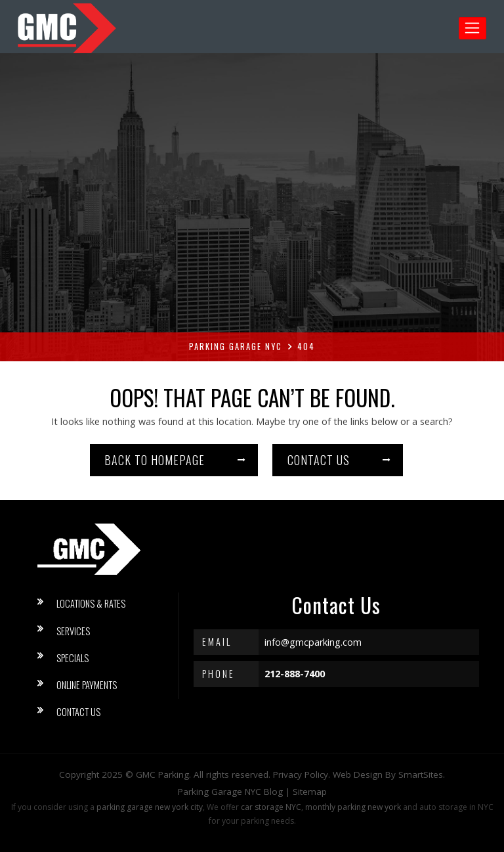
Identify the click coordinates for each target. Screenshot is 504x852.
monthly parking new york (353, 807)
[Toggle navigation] (473, 28)
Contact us (319, 460)
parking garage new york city (150, 807)
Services (73, 631)
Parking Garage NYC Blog (230, 792)
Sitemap (310, 792)
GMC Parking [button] (162, 774)
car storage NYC (271, 807)
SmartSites (421, 774)
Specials (73, 658)
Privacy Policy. (302, 774)
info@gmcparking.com (313, 642)
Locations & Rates (91, 603)
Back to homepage (155, 460)
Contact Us (78, 712)
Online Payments (87, 685)
